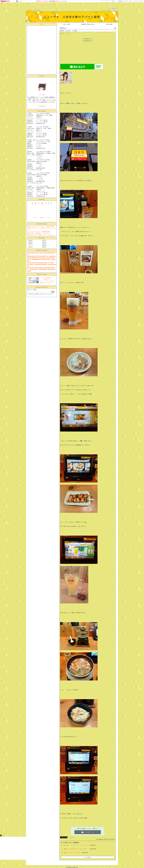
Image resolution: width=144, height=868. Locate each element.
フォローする (42, 106)
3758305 (113, 8)
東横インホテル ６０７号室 (72, 853)
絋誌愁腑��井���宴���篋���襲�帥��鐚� (41, 268)
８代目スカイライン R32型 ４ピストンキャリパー (40, 235)
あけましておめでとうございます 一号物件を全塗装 (41, 226)
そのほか (20, 1)
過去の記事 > (110, 24)
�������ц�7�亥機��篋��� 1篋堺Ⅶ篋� (41, 263)
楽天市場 (141, 1)
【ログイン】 (114, 10)
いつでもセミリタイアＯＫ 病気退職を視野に (39, 231)
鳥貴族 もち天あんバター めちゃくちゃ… (76, 849)
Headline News (42, 250)
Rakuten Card (42, 274)
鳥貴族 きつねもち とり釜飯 (68, 31)
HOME (28, 10)
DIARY (33, 10)
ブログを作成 (134, 1)
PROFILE (38, 10)
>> (122, 1)
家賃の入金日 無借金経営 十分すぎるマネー (39, 233)
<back (35, 218)
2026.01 (30, 245)
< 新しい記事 (66, 24)
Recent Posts (42, 224)
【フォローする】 (106, 10)
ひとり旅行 (68, 33)
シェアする (71, 837)
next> (49, 218)
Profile (42, 76)
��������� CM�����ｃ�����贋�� (41, 258)
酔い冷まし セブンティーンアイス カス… (76, 845)
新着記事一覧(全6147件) (88, 24)
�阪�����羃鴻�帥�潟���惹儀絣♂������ (42, 256)
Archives (42, 238)
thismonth (42, 218)
